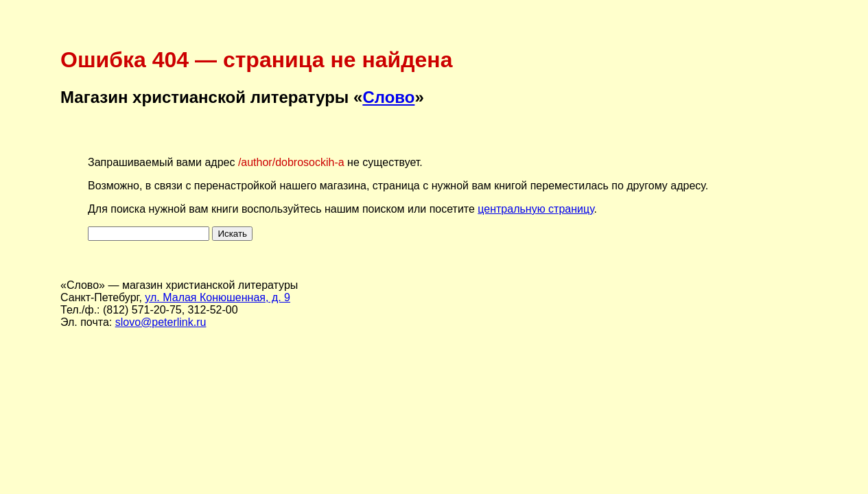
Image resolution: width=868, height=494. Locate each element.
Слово (388, 97)
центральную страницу (536, 209)
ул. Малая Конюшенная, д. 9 (218, 297)
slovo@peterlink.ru (161, 322)
